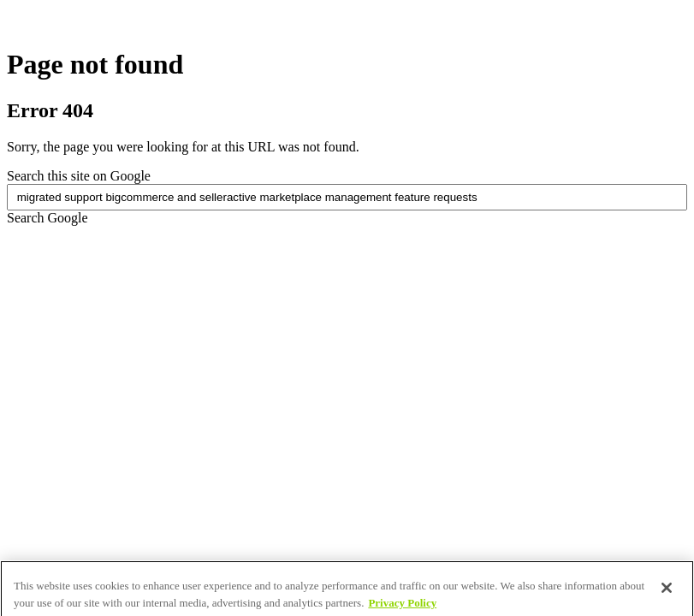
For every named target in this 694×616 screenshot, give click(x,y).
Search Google (47, 218)
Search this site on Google (79, 176)
